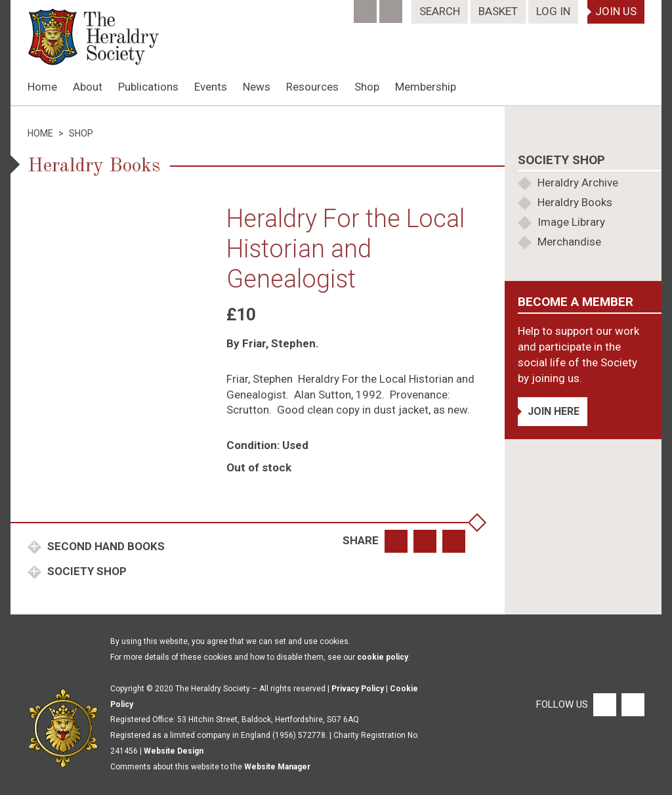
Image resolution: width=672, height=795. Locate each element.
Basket (498, 11)
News (257, 87)
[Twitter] (392, 7)
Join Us (616, 11)
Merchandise (569, 242)
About (88, 87)
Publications (148, 87)
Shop (367, 87)
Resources (312, 87)
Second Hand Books (105, 546)
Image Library (571, 222)
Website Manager (277, 767)
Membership (426, 87)
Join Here (554, 411)
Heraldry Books (575, 202)
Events (211, 87)
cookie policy (383, 657)
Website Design (174, 751)
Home (42, 87)
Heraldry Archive (578, 183)
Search (440, 11)
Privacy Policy (358, 689)
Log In (553, 11)
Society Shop (86, 571)
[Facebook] (367, 7)
